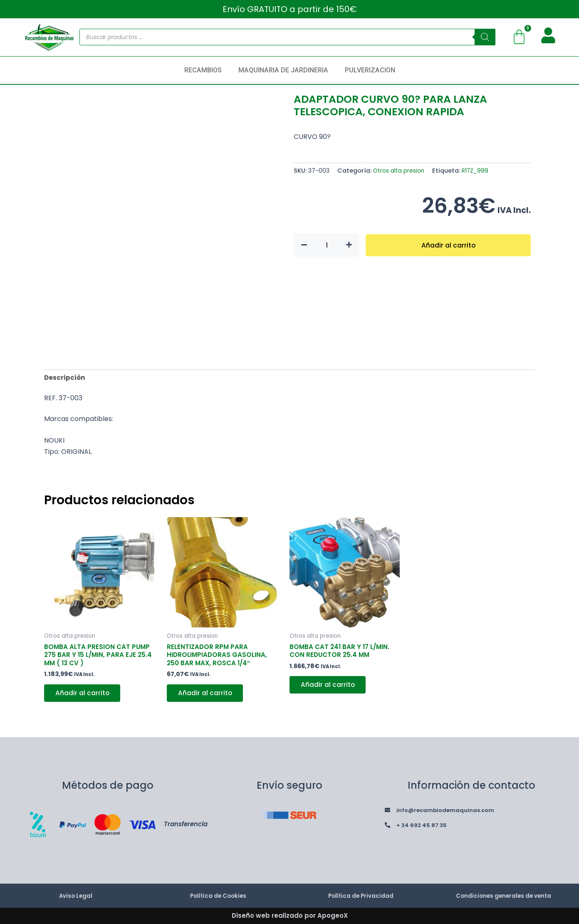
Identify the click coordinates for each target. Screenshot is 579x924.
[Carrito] (519, 37)
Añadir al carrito (448, 245)
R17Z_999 (479, 171)
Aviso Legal (76, 896)
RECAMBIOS (203, 70)
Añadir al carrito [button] (84, 697)
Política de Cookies (218, 896)
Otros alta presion (401, 171)
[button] (205, 70)
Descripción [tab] (65, 378)
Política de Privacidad (361, 896)
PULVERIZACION (370, 70)
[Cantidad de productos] (327, 245)
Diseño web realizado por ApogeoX (290, 915)
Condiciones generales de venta (504, 896)
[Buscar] (485, 37)
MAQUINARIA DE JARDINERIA (283, 70)
